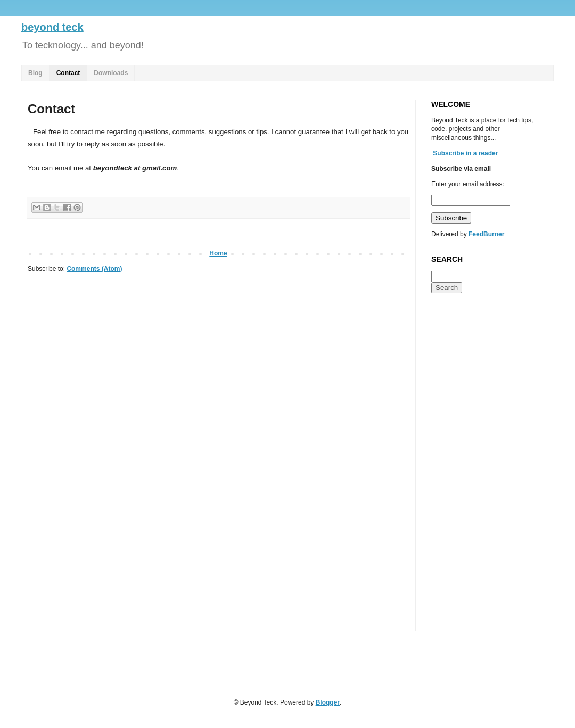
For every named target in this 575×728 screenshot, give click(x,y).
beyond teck (52, 27)
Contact (68, 73)
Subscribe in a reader (465, 153)
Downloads (111, 73)
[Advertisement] (474, 469)
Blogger (328, 702)
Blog (35, 73)
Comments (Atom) (94, 269)
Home (218, 253)
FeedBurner (486, 234)
